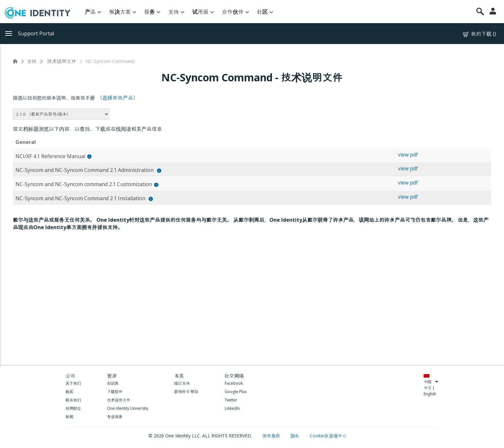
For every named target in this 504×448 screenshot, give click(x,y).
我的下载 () (479, 34)
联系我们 (73, 400)
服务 (152, 12)
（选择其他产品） (118, 98)
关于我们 (73, 383)
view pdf (408, 155)
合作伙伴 (235, 12)
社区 (265, 12)
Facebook (234, 383)
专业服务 (115, 417)
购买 (69, 392)
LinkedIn (232, 408)
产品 (93, 12)
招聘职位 (73, 408)
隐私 (296, 436)
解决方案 (123, 12)
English (430, 394)
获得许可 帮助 (186, 392)
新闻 (69, 417)
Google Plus (236, 392)
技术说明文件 (61, 61)
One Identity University (128, 408)
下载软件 (115, 392)
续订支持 (182, 383)
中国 (431, 382)
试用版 (203, 12)
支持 (176, 12)
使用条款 (272, 436)
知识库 (113, 383)
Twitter (231, 400)
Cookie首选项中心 (328, 436)
